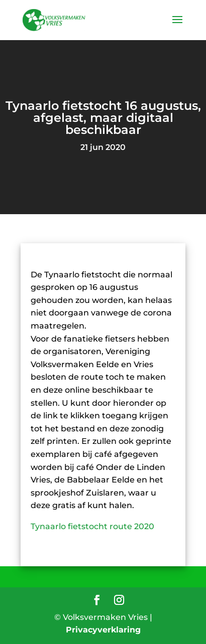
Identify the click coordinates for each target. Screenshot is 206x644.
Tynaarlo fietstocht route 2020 (92, 526)
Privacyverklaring (103, 630)
